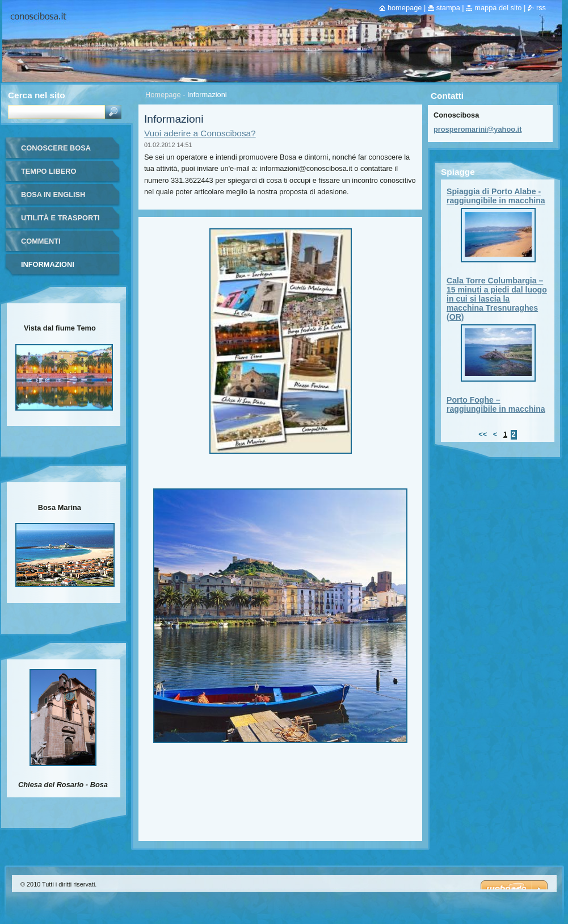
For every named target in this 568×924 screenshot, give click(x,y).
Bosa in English (53, 195)
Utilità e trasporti (60, 218)
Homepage (163, 95)
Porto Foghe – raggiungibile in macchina (496, 404)
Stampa (448, 8)
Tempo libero (49, 171)
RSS (541, 8)
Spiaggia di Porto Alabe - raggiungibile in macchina (496, 196)
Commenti (41, 241)
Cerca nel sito (37, 95)
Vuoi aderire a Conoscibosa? (200, 133)
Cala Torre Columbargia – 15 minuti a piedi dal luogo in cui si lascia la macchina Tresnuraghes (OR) (497, 299)
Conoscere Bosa (56, 148)
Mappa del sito (498, 8)
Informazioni (48, 264)
